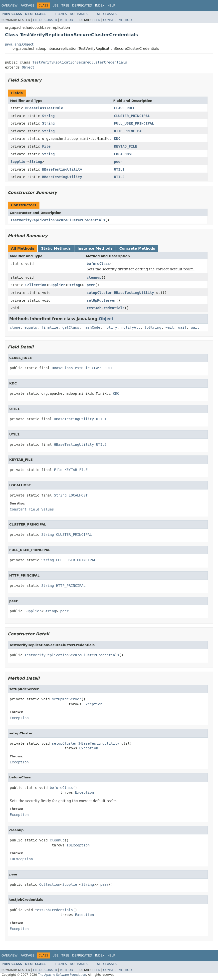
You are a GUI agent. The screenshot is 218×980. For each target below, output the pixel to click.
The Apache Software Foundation (62, 975)
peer (118, 162)
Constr (51, 20)
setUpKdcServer (101, 300)
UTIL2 (119, 177)
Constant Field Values (32, 509)
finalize (50, 327)
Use (55, 6)
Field (37, 20)
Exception (93, 704)
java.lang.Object (19, 44)
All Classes (107, 14)
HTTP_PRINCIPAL (129, 131)
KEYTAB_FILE (126, 146)
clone (15, 327)
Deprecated (82, 6)
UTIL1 (119, 169)
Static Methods (56, 248)
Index (100, 6)
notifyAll (131, 327)
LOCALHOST (124, 154)
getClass (71, 327)
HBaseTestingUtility (62, 169)
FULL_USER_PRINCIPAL (134, 123)
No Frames (79, 14)
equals (31, 327)
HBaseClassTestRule (44, 108)
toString (153, 327)
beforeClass (98, 264)
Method (67, 20)
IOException (78, 845)
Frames (61, 14)
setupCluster (99, 293)
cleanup (94, 277)
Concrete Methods (137, 248)
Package (27, 6)
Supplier (19, 162)
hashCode (92, 327)
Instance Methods (95, 248)
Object (28, 67)
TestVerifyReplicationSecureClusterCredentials (80, 62)
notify (111, 327)
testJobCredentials (106, 308)
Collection (36, 285)
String (48, 116)
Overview (9, 6)
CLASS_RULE (125, 108)
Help (111, 6)
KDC (117, 139)
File (46, 146)
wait (170, 327)
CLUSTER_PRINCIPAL (132, 116)
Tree (65, 6)
